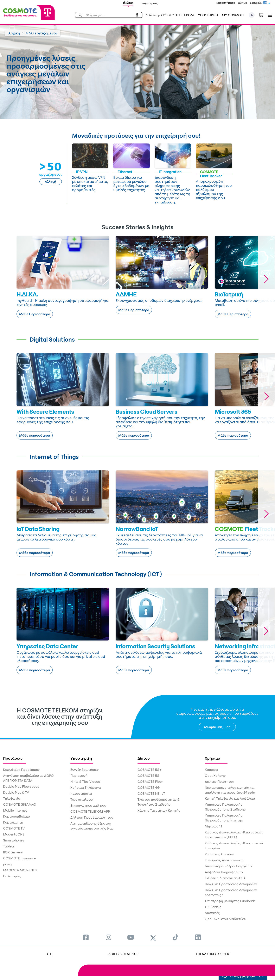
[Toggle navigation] (269, 15)
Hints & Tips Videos (85, 781)
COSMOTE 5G (148, 776)
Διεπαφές (212, 913)
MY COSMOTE (233, 15)
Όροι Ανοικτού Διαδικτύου (225, 919)
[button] (252, 15)
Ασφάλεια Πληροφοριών (224, 872)
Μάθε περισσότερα (35, 435)
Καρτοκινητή (13, 822)
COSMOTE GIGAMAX (20, 804)
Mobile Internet (15, 810)
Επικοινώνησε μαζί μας (88, 805)
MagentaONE (14, 834)
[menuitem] (86, 937)
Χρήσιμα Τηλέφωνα (86, 787)
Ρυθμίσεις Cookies (219, 854)
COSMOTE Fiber (150, 781)
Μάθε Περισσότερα (35, 314)
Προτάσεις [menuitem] (13, 758)
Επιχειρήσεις (149, 3)
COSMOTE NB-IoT (151, 793)
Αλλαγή (50, 182)
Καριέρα (211, 770)
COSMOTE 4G (149, 787)
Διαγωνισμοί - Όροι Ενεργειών (228, 866)
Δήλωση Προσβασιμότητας (92, 817)
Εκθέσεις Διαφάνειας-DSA (225, 878)
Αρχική (14, 33)
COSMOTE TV (14, 828)
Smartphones (14, 840)
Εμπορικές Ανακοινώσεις (224, 860)
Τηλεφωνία (12, 798)
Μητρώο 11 (213, 826)
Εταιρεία (256, 3)
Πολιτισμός (12, 876)
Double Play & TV (16, 792)
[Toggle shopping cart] (263, 15)
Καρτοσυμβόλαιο (17, 816)
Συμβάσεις (213, 907)
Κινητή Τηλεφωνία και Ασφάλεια (230, 798)
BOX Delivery (13, 852)
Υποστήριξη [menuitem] (81, 758)
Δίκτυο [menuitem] (144, 758)
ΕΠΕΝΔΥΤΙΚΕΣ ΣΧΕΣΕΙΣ (213, 954)
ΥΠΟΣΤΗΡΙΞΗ (208, 15)
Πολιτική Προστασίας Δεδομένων (231, 884)
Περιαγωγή (79, 776)
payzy (8, 864)
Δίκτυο (243, 3)
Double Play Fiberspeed (21, 786)
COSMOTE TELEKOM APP (90, 811)
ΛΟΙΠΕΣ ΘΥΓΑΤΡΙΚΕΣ (124, 954)
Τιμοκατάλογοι (82, 799)
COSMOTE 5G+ (149, 770)
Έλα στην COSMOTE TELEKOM (170, 15)
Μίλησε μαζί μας (217, 727)
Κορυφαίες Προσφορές (21, 770)
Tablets (9, 846)
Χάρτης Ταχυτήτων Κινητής (159, 810)
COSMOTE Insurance (19, 858)
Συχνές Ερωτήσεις (85, 770)
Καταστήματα (226, 3)
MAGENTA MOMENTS (20, 870)
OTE (49, 954)
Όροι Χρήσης (215, 776)
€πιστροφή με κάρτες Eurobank (230, 901)
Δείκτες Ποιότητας (219, 781)
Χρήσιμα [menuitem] (213, 758)
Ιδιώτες (128, 3)
